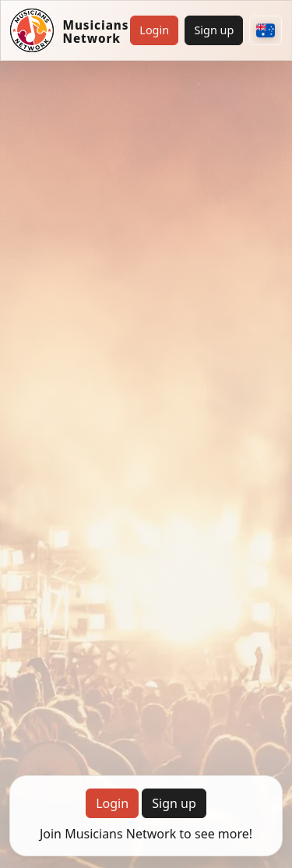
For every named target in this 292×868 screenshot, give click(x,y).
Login (154, 30)
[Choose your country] (266, 30)
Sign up (214, 30)
